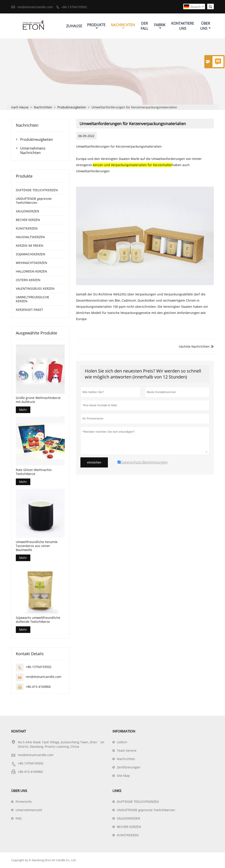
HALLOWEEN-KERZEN (31, 272)
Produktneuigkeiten (72, 107)
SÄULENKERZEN (27, 211)
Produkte (96, 26)
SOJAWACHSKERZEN (31, 254)
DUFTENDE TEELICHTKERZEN (37, 190)
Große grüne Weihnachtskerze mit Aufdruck (38, 400)
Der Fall (144, 26)
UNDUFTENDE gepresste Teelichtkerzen (34, 201)
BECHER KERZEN (28, 220)
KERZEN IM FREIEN (30, 246)
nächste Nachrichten (194, 347)
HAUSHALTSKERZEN (30, 237)
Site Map (123, 776)
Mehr (23, 410)
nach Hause (20, 107)
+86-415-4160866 (38, 687)
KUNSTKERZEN (27, 229)
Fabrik (160, 26)
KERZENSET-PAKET (29, 310)
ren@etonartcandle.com (35, 7)
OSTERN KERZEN (28, 280)
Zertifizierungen (129, 767)
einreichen (94, 463)
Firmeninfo (24, 802)
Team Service (127, 751)
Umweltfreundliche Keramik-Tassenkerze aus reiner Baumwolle (37, 546)
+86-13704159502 (74, 7)
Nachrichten (123, 26)
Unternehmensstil (29, 810)
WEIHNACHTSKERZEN (32, 263)
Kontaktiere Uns (183, 26)
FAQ (19, 819)
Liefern (122, 742)
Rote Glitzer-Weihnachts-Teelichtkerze (34, 472)
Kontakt (19, 731)
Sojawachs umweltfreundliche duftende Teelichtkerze (38, 620)
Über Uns (205, 26)
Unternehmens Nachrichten (33, 151)
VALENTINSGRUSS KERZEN (35, 289)
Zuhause (74, 26)
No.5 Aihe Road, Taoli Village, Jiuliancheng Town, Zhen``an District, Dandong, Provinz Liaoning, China (61, 745)
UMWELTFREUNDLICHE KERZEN (33, 299)
